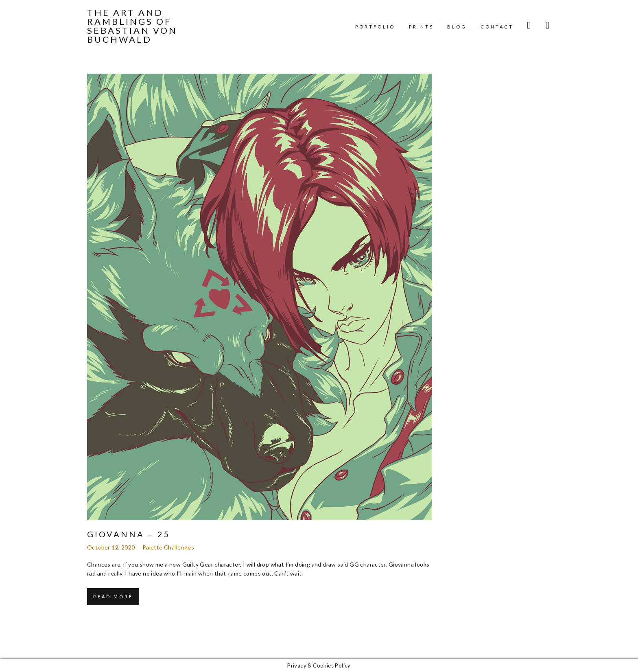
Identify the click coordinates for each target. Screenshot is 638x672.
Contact (497, 27)
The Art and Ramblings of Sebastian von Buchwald (132, 26)
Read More (113, 596)
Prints (421, 27)
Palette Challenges (168, 547)
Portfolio (375, 27)
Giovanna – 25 (129, 534)
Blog (457, 27)
